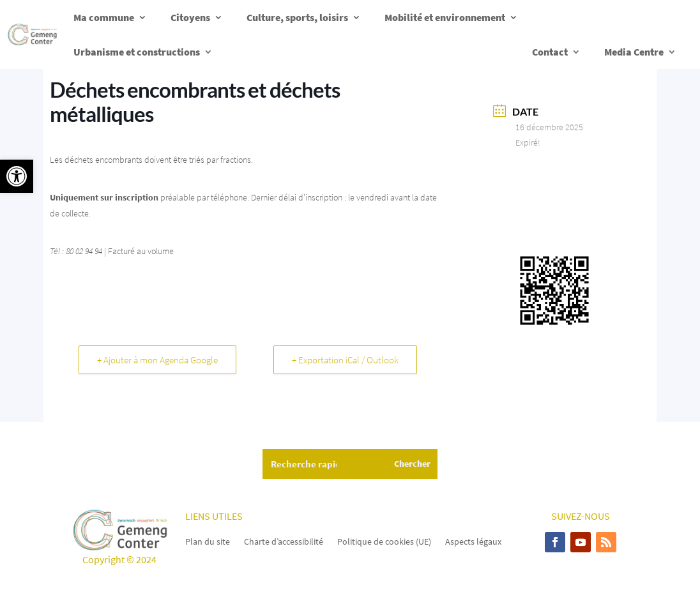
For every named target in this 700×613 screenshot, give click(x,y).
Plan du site (208, 541)
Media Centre (634, 52)
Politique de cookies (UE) (384, 541)
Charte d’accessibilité (284, 541)
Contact (550, 52)
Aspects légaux (473, 541)
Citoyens (190, 17)
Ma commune (104, 17)
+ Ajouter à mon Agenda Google (157, 360)
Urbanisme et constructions (137, 52)
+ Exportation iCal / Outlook (345, 360)
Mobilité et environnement (445, 17)
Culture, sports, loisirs (297, 17)
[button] (17, 176)
